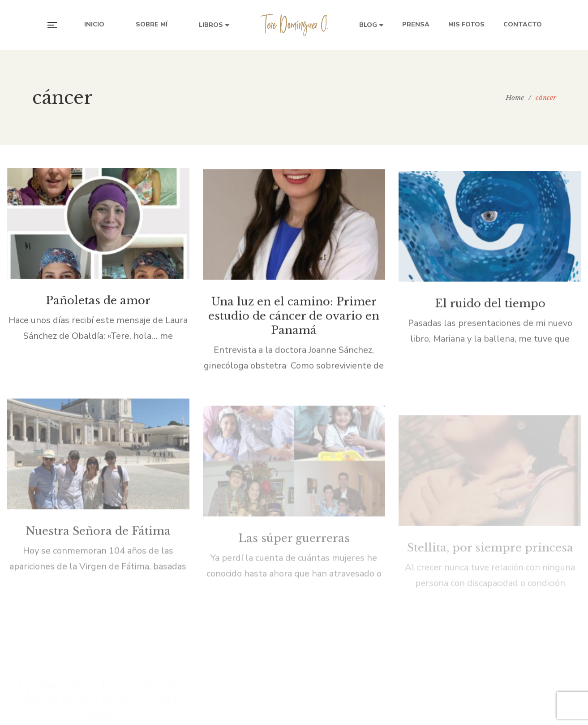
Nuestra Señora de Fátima (98, 549)
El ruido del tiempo (490, 311)
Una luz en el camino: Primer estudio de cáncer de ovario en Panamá (294, 321)
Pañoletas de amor (98, 304)
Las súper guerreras (294, 492)
